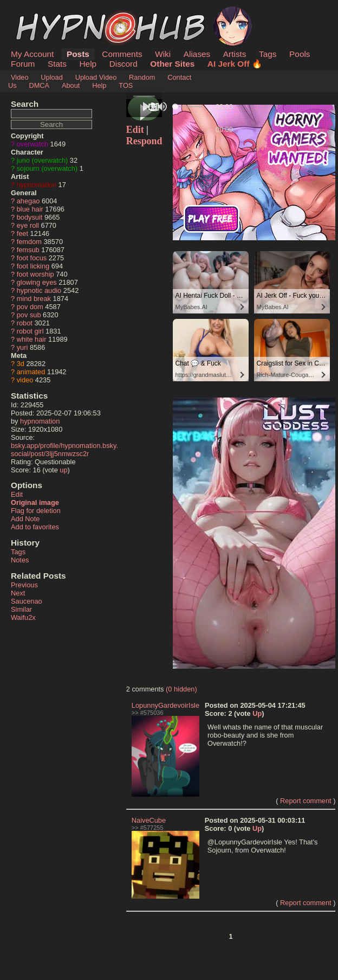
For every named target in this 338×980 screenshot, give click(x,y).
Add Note (25, 519)
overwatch (32, 144)
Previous (24, 585)
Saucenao (27, 601)
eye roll (28, 225)
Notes (20, 560)
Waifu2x (23, 617)
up (63, 470)
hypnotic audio (39, 290)
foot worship (35, 274)
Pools (300, 54)
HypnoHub (41, 12)
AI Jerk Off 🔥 (235, 64)
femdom (29, 242)
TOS (126, 85)
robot (25, 323)
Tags (268, 54)
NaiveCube (149, 820)
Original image (35, 502)
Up (257, 713)
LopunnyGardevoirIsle (165, 705)
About (71, 85)
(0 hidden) (181, 689)
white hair (32, 339)
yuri (22, 347)
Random (142, 77)
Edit (17, 494)
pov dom (30, 307)
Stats (57, 64)
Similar (21, 609)
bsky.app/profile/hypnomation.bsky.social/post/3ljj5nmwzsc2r (64, 450)
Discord (123, 64)
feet (22, 233)
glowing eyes (37, 282)
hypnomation (37, 185)
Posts (78, 54)
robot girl (30, 331)
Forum (23, 64)
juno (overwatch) (43, 160)
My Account (32, 54)
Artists (235, 54)
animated (31, 372)
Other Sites (172, 64)
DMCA (39, 85)
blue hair (30, 209)
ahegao (28, 201)
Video (20, 77)
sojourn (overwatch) (47, 168)
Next (18, 593)
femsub (28, 250)
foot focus (32, 258)
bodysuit (30, 217)
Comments (122, 54)
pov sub (29, 315)
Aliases (197, 54)
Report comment (306, 801)
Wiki (163, 54)
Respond (144, 141)
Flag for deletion (36, 511)
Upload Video (96, 77)
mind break (34, 299)
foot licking (33, 266)
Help (88, 64)
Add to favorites (35, 527)
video (25, 380)
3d (21, 364)
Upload (52, 77)
